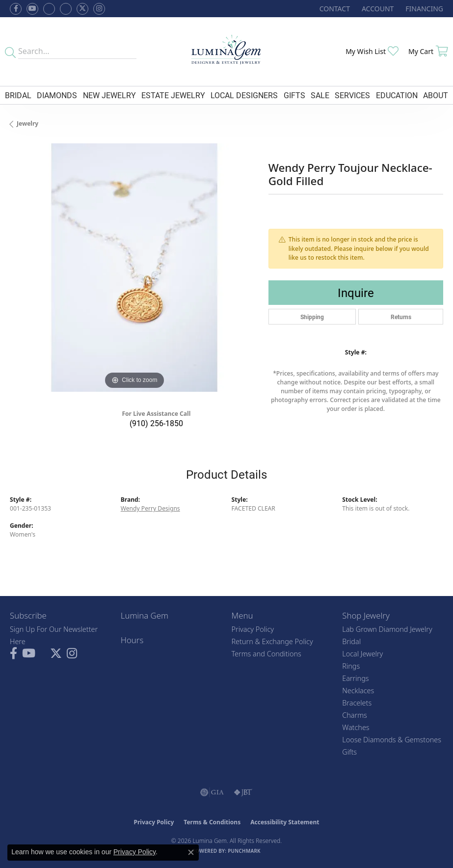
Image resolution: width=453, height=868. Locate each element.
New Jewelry (109, 95)
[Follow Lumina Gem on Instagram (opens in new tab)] (99, 9)
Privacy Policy (253, 629)
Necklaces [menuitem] (358, 691)
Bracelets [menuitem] (357, 703)
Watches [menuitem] (356, 727)
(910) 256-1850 (156, 423)
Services (352, 95)
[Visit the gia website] (212, 792)
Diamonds (57, 95)
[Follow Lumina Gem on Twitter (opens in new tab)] (82, 9)
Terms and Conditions (266, 654)
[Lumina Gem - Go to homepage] (226, 52)
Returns (401, 317)
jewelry (27, 123)
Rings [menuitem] (351, 666)
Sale (320, 95)
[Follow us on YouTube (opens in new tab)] (32, 9)
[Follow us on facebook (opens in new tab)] (16, 9)
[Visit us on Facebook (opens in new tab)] (49, 9)
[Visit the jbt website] (243, 792)
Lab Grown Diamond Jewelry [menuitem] (387, 629)
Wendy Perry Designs (150, 508)
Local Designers (244, 95)
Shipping (312, 317)
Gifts (294, 95)
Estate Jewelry (173, 95)
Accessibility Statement (285, 822)
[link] (334, 9)
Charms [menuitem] (355, 715)
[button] (377, 9)
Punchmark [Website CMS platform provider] (244, 851)
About (436, 95)
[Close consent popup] (191, 852)
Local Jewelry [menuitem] (362, 654)
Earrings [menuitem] (355, 678)
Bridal (18, 95)
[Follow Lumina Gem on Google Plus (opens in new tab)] (66, 9)
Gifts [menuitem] (349, 752)
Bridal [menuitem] (351, 641)
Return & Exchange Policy (272, 641)
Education (397, 95)
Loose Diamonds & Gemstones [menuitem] (392, 740)
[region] (134, 268)
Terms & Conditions (212, 822)
